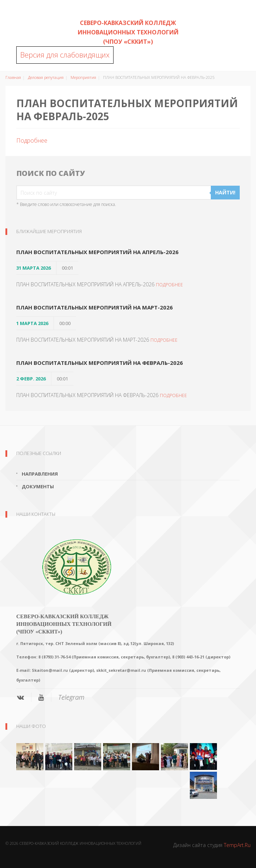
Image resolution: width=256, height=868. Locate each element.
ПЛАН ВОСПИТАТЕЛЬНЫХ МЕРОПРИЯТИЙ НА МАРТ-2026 (95, 307)
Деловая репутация (46, 77)
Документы (38, 486)
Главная (13, 77)
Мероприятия (83, 77)
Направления (40, 474)
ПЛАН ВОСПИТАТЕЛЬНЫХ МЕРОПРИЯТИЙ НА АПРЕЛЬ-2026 (97, 252)
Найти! (225, 192)
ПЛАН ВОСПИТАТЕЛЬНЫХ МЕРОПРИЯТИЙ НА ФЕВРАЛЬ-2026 (100, 363)
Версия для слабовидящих (65, 55)
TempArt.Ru (237, 845)
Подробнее (32, 140)
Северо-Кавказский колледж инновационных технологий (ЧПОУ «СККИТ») (128, 32)
